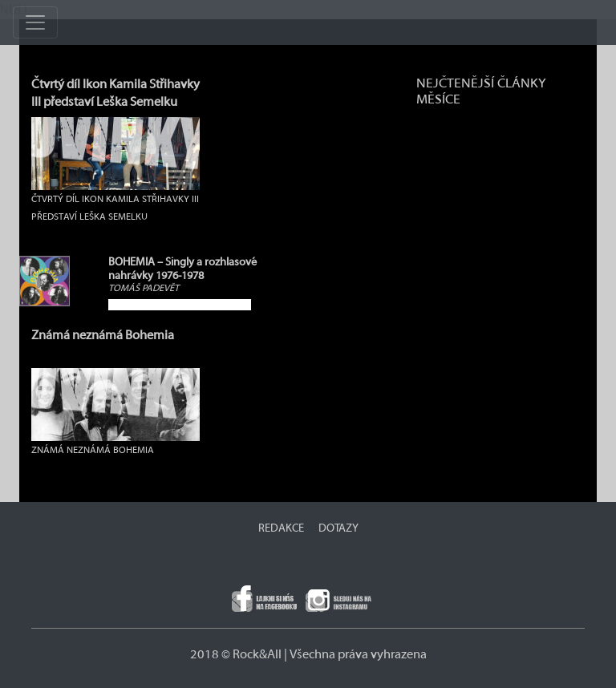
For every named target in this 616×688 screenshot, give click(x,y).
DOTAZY (338, 528)
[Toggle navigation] (35, 22)
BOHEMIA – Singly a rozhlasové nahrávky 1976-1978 (182, 269)
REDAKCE (281, 528)
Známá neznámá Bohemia (103, 335)
